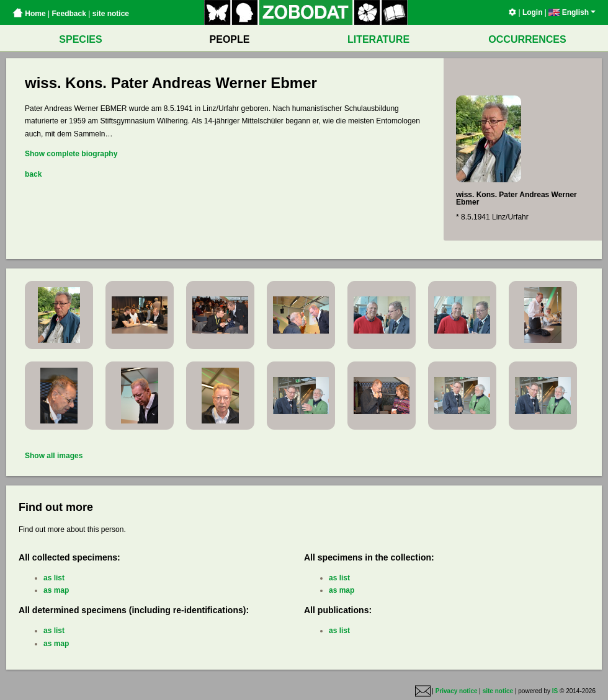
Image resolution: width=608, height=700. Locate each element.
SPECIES (80, 39)
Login (533, 12)
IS (555, 692)
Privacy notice (457, 692)
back (33, 174)
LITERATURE (378, 39)
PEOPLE (230, 39)
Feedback (69, 14)
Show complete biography (71, 154)
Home (29, 14)
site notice (111, 14)
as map (56, 590)
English (572, 12)
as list (54, 578)
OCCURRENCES (527, 39)
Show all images (54, 456)
